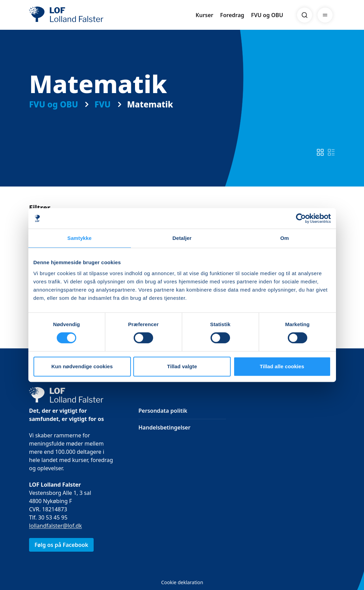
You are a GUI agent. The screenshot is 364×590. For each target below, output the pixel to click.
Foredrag (232, 15)
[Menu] (325, 15)
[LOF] (79, 15)
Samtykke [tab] (79, 238)
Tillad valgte (182, 366)
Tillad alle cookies (282, 366)
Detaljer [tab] (182, 238)
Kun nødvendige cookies (82, 366)
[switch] (320, 152)
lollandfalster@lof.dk (56, 526)
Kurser (204, 15)
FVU (102, 104)
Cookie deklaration (182, 582)
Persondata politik (163, 411)
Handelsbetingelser (164, 427)
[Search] (305, 15)
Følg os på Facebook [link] (61, 545)
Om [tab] (285, 238)
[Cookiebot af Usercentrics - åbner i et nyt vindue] (301, 218)
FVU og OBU (267, 15)
